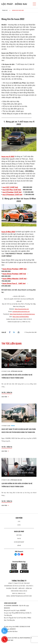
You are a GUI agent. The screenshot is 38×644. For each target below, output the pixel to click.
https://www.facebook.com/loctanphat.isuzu (22, 314)
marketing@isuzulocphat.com (21, 312)
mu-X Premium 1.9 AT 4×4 (12, 195)
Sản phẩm (19, 518)
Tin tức (4, 392)
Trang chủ (5, 10)
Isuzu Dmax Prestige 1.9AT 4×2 (14, 274)
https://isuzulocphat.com (22, 309)
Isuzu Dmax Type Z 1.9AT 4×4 (14, 283)
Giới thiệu (19, 535)
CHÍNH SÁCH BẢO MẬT (10, 603)
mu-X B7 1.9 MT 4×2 (10, 187)
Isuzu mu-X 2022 (8, 156)
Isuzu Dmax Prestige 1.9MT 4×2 (15, 269)
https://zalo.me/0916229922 (21, 317)
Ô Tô (19, 521)
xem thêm (5, 397)
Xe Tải (19, 525)
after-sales (14, 371)
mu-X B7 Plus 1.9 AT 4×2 (12, 190)
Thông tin (9, 392)
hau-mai (20, 371)
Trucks (13, 426)
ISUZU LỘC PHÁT (19, 532)
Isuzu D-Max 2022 (8, 232)
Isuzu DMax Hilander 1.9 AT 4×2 (14, 279)
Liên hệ (19, 545)
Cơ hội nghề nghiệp (19, 542)
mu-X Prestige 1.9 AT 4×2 (12, 192)
